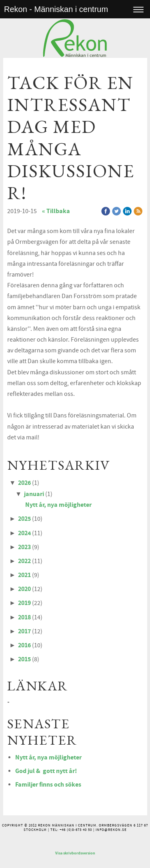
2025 (24, 519)
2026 (24, 483)
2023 (24, 547)
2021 (24, 575)
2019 (24, 603)
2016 (24, 645)
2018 (24, 617)
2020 (24, 589)
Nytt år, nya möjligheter (58, 505)
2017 (24, 631)
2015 (24, 659)
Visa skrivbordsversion (75, 853)
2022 (24, 561)
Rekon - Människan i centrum (56, 9)
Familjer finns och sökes (48, 785)
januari (34, 494)
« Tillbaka (56, 211)
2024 (24, 533)
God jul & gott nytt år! (46, 771)
